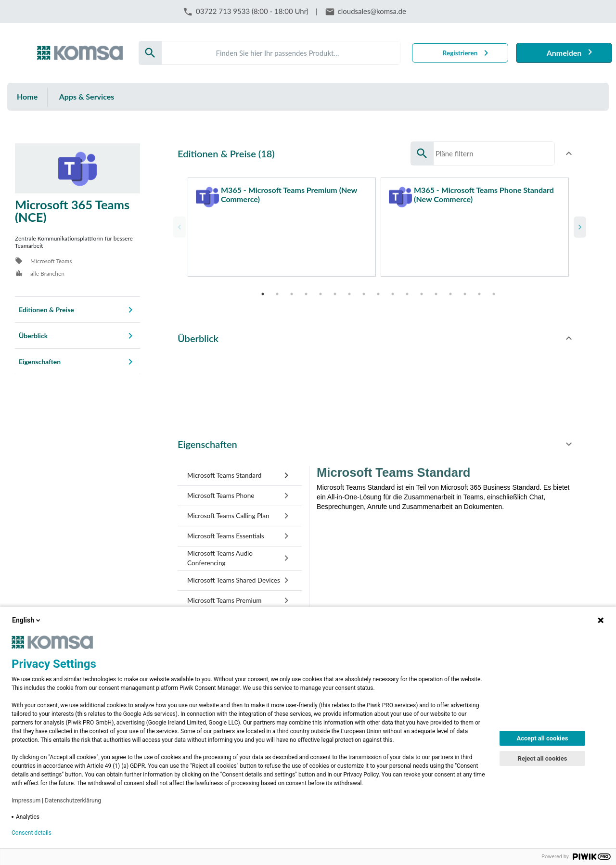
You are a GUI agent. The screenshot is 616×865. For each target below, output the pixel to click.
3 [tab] (292, 289)
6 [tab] (335, 289)
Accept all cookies (543, 738)
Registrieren (460, 53)
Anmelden (564, 53)
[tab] (240, 471)
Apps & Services (87, 96)
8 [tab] (364, 289)
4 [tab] (306, 289)
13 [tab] (436, 289)
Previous (178, 225)
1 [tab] (263, 289)
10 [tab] (393, 289)
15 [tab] (465, 289)
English (27, 620)
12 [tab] (422, 289)
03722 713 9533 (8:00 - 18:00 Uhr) (252, 11)
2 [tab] (277, 289)
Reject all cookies (543, 758)
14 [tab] (450, 289)
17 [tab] (494, 289)
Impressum (26, 801)
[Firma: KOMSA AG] (80, 53)
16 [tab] (479, 289)
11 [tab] (407, 289)
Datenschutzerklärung (73, 801)
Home (27, 96)
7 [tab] (349, 289)
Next (578, 225)
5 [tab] (321, 289)
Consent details (32, 833)
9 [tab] (378, 289)
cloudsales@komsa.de (372, 11)
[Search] (281, 53)
